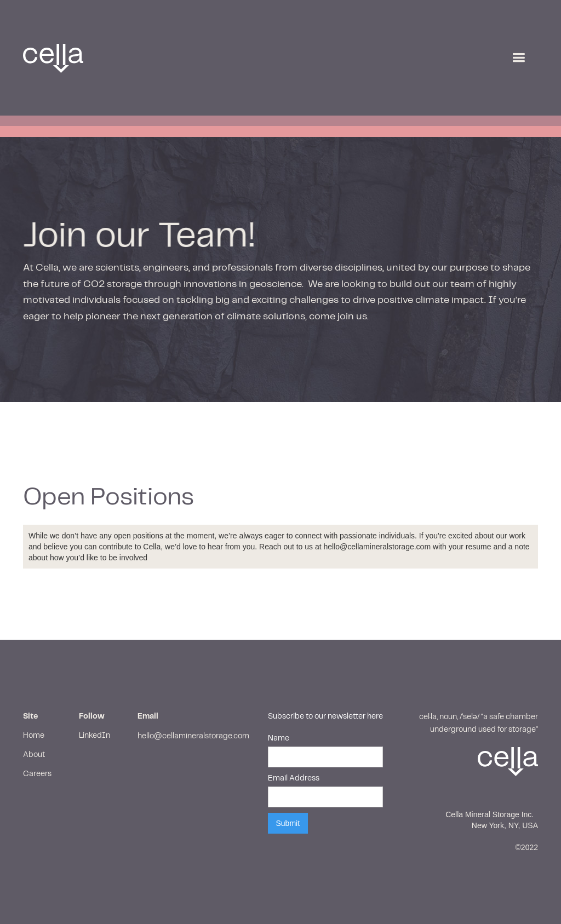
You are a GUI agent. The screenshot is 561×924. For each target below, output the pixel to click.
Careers (37, 774)
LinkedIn (95, 736)
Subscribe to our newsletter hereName (325, 727)
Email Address (294, 778)
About (34, 755)
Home (34, 736)
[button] (519, 58)
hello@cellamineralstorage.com (193, 736)
